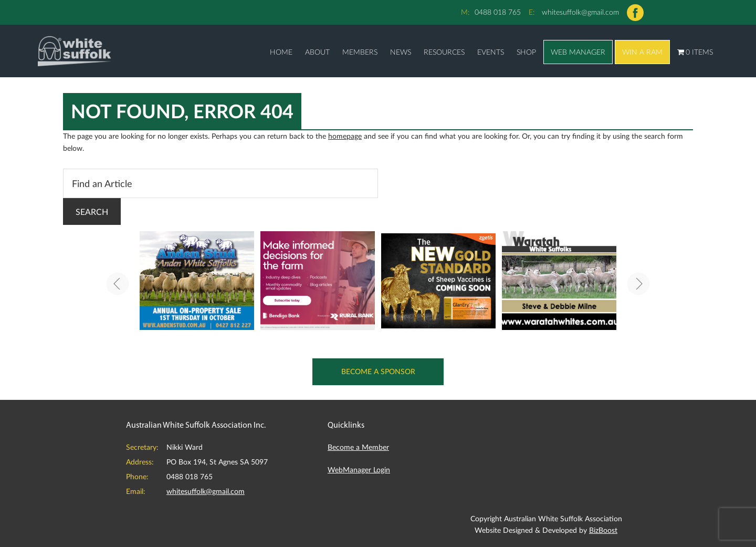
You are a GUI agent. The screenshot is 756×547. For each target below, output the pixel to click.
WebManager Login (359, 469)
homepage (345, 136)
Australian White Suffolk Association (75, 51)
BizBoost (603, 530)
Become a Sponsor (378, 371)
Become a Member (358, 447)
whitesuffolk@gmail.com (580, 12)
